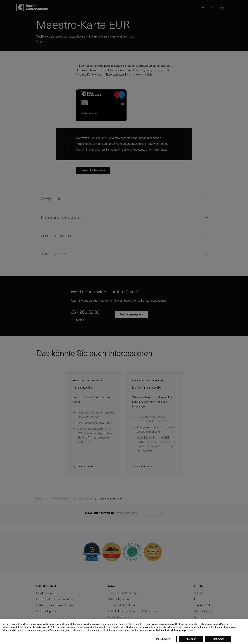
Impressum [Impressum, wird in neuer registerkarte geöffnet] (188, 634)
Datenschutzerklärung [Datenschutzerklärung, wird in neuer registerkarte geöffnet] (168, 634)
